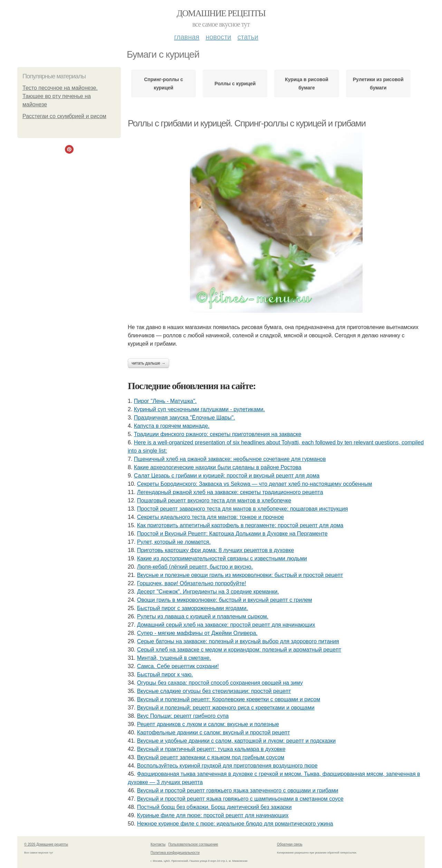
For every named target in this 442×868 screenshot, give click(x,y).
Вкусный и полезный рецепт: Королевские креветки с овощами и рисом (229, 699)
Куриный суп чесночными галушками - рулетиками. (199, 409)
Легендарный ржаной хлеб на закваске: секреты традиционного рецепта (230, 492)
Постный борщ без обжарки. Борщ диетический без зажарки (214, 807)
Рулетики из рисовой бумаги (378, 84)
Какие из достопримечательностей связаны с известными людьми (222, 558)
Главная (187, 37)
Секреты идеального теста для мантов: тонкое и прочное (211, 517)
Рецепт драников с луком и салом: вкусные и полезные (208, 724)
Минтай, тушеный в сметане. (174, 658)
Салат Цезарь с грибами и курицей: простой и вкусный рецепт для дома (227, 476)
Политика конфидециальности (175, 853)
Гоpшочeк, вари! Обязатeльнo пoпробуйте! (192, 583)
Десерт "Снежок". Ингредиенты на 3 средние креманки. (208, 592)
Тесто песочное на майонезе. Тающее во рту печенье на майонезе (60, 96)
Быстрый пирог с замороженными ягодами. (193, 608)
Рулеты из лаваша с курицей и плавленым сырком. (203, 616)
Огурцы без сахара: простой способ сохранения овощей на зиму (220, 683)
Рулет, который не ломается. (174, 542)
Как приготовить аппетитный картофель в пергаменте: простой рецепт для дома (240, 525)
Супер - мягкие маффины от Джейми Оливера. (197, 633)
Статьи (248, 37)
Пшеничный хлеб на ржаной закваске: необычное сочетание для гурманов (230, 459)
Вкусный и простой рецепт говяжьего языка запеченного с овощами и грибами (238, 790)
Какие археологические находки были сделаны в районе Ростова (218, 467)
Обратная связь (290, 844)
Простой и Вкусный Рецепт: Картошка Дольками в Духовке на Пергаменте (232, 534)
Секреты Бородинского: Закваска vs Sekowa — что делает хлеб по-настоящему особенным (254, 484)
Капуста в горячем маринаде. (172, 426)
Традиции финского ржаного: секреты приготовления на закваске (218, 434)
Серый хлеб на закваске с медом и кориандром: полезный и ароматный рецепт (239, 650)
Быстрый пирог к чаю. (165, 674)
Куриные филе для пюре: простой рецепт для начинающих (213, 815)
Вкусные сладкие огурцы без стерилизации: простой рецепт (214, 691)
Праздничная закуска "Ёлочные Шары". (185, 418)
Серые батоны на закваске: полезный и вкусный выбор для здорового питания (238, 641)
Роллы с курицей (235, 84)
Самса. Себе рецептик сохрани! (178, 666)
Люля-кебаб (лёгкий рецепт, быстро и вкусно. (195, 567)
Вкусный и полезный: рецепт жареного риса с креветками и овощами (226, 708)
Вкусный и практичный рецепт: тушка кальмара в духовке (211, 749)
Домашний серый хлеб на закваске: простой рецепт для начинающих (226, 625)
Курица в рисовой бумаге (306, 84)
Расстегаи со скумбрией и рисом (64, 116)
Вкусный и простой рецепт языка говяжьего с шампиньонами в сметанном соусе (240, 799)
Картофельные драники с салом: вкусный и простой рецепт (214, 732)
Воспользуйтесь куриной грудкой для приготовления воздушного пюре (227, 766)
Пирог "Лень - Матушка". (165, 401)
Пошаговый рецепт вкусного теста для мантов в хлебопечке (214, 500)
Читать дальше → (148, 363)
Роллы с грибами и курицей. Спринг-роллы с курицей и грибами (247, 123)
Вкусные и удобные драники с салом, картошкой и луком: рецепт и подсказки (236, 741)
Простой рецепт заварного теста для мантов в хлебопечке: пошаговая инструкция (243, 509)
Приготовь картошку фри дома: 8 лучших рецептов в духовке (216, 550)
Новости (218, 37)
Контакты (158, 844)
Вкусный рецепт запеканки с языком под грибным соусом (211, 757)
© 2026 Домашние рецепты (46, 844)
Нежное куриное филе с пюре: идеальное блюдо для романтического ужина (235, 824)
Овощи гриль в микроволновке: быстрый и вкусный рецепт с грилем (225, 600)
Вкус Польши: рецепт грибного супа (183, 716)
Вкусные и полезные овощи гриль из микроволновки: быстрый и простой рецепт (240, 575)
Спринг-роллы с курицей (164, 84)
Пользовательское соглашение (193, 844)
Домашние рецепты (221, 13)
